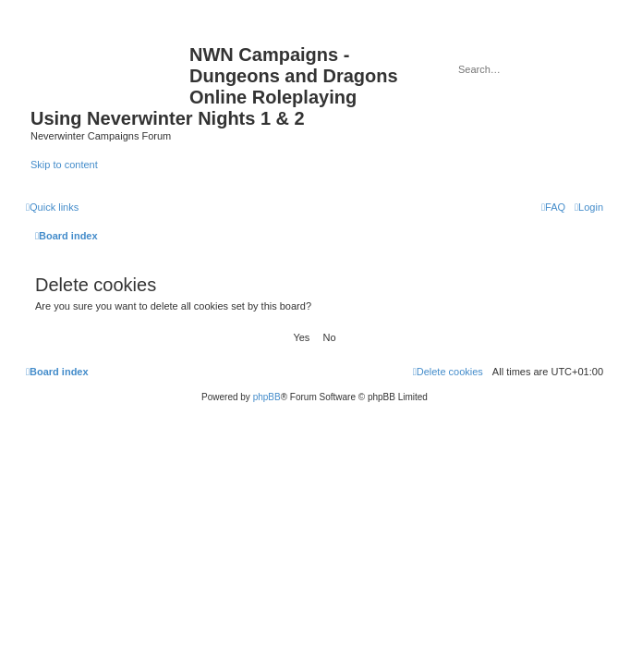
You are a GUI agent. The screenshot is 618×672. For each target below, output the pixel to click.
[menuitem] (589, 207)
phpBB (267, 397)
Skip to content (64, 165)
